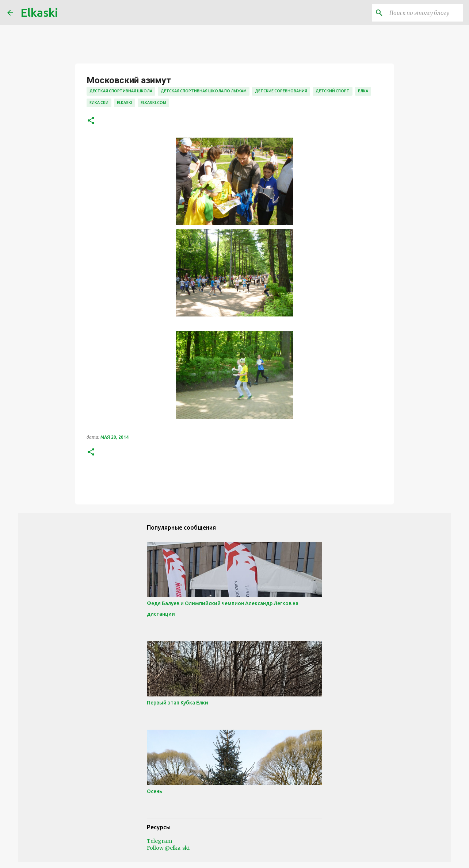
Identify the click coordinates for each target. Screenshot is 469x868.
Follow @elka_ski (168, 848)
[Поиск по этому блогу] (425, 13)
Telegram (159, 841)
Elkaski (39, 12)
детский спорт (333, 91)
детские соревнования (281, 91)
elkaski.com (153, 103)
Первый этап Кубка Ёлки (178, 703)
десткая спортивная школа (121, 91)
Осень (155, 791)
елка (363, 91)
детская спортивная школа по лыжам (204, 91)
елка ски (99, 103)
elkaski (125, 103)
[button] (91, 121)
